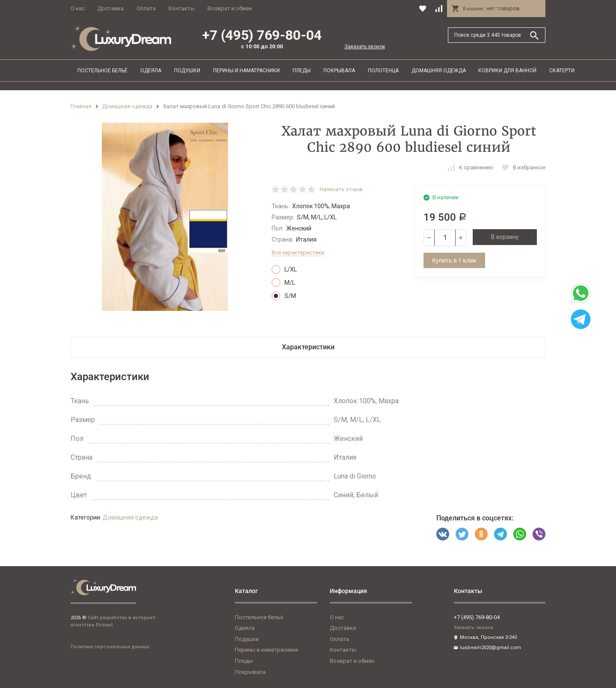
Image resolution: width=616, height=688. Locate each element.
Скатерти (562, 71)
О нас (78, 8)
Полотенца (383, 71)
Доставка (111, 8)
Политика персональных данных (110, 647)
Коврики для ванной (507, 71)
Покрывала (339, 71)
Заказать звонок (365, 47)
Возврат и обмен (230, 8)
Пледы (302, 71)
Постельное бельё (102, 71)
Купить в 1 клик (454, 260)
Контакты (182, 8)
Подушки (187, 71)
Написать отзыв (341, 189)
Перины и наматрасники (246, 71)
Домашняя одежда (439, 71)
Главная (81, 106)
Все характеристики (298, 252)
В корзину (505, 237)
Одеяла (151, 71)
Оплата (146, 8)
